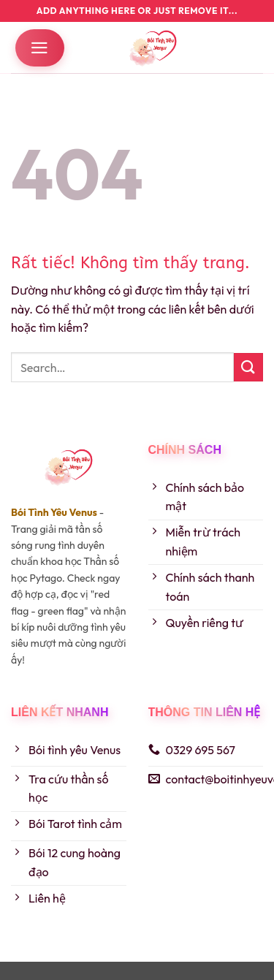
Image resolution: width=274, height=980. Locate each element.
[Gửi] (248, 367)
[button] (40, 48)
